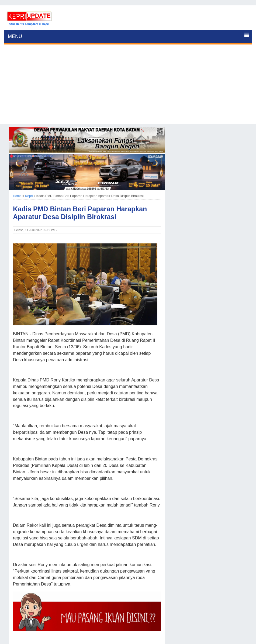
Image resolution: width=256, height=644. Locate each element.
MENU (15, 36)
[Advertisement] (128, 86)
